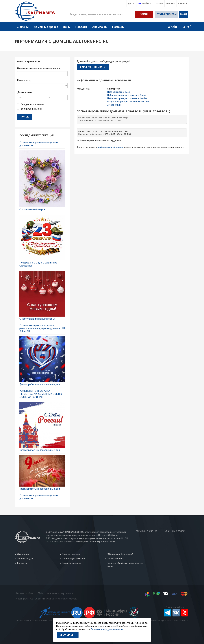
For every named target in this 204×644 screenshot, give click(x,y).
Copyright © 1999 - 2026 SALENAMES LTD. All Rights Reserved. (47, 599)
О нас (31, 593)
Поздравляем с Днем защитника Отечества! (38, 264)
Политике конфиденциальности (107, 629)
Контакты (183, 3)
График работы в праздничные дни (40, 384)
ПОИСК (25, 117)
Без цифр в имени (31, 109)
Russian (145, 3)
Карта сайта (67, 593)
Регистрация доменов (73, 559)
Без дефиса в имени (32, 104)
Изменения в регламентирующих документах (39, 144)
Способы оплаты (115, 559)
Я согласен (68, 635)
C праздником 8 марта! (32, 210)
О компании (23, 554)
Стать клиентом (167, 14)
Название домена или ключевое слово (40, 68)
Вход (184, 14)
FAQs (40, 593)
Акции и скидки (25, 559)
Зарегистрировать (93, 67)
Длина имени (25, 92)
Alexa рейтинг (114, 105)
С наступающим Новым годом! (37, 319)
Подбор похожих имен (119, 92)
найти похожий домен (111, 147)
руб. (132, 3)
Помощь (170, 3)
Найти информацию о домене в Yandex (127, 98)
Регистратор (24, 80)
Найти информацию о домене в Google (127, 95)
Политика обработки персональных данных (125, 565)
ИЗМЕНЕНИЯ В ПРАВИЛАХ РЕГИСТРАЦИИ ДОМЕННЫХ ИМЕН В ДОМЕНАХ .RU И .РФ (41, 394)
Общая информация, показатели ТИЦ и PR (129, 102)
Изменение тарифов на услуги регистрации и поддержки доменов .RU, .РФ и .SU (42, 328)
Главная (159, 3)
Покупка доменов (71, 554)
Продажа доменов (71, 563)
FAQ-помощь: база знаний (120, 554)
